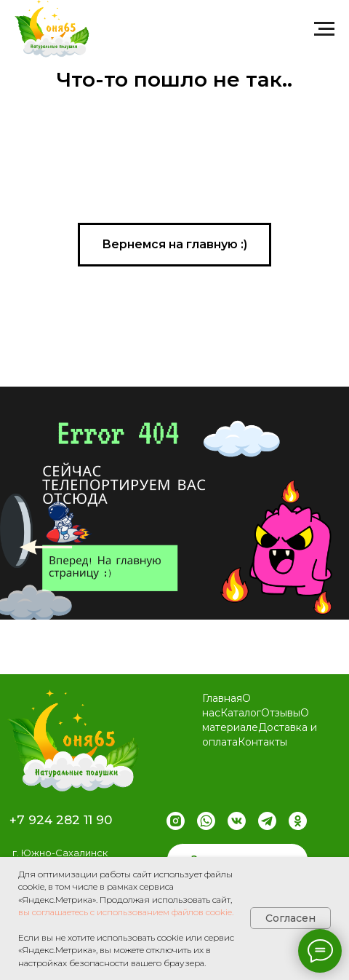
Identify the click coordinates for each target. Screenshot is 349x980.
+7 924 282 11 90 (61, 820)
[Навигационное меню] (324, 29)
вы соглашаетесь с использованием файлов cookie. (126, 912)
